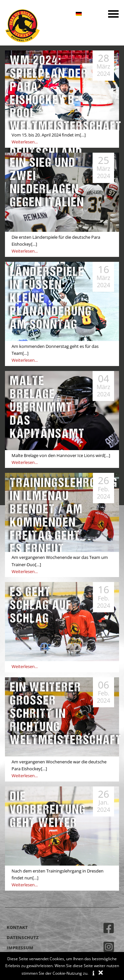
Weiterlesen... (25, 142)
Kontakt (17, 927)
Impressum (20, 948)
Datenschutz (23, 937)
